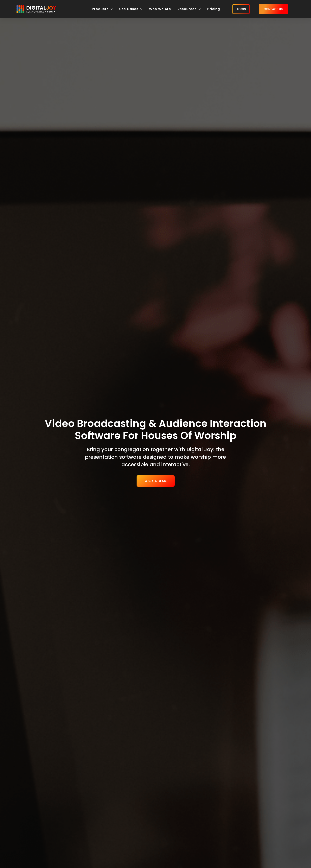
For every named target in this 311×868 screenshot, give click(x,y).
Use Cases (131, 9)
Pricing (214, 9)
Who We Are (160, 9)
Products (102, 9)
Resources (189, 9)
